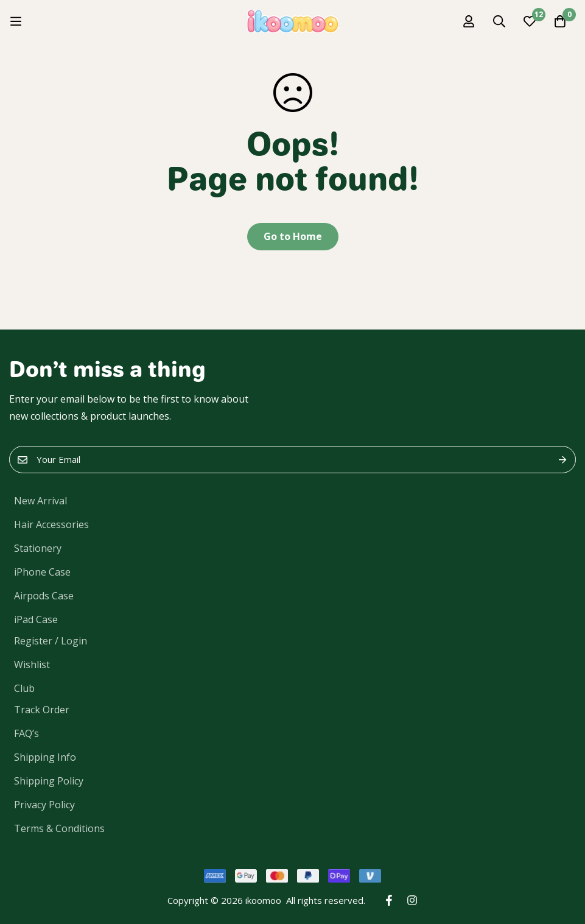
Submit (562, 460)
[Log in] (469, 21)
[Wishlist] (530, 21)
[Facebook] (389, 900)
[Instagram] (412, 900)
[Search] (499, 21)
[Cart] (560, 21)
